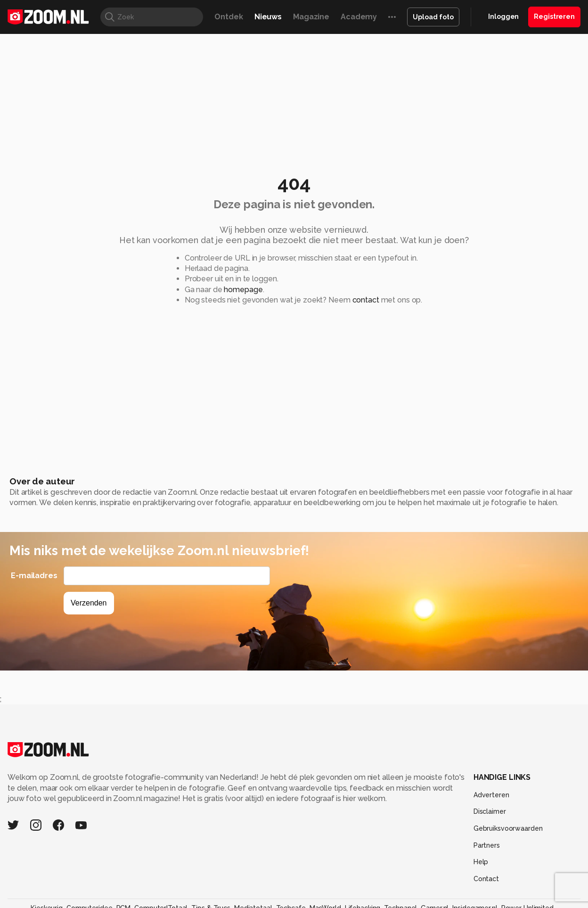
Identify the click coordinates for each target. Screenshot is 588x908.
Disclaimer (490, 811)
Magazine (311, 17)
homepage (243, 290)
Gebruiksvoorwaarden (508, 828)
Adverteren (491, 795)
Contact (486, 879)
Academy (359, 17)
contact (366, 300)
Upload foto (433, 17)
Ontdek (229, 17)
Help (481, 862)
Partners (487, 845)
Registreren (554, 16)
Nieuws (268, 17)
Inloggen (503, 16)
